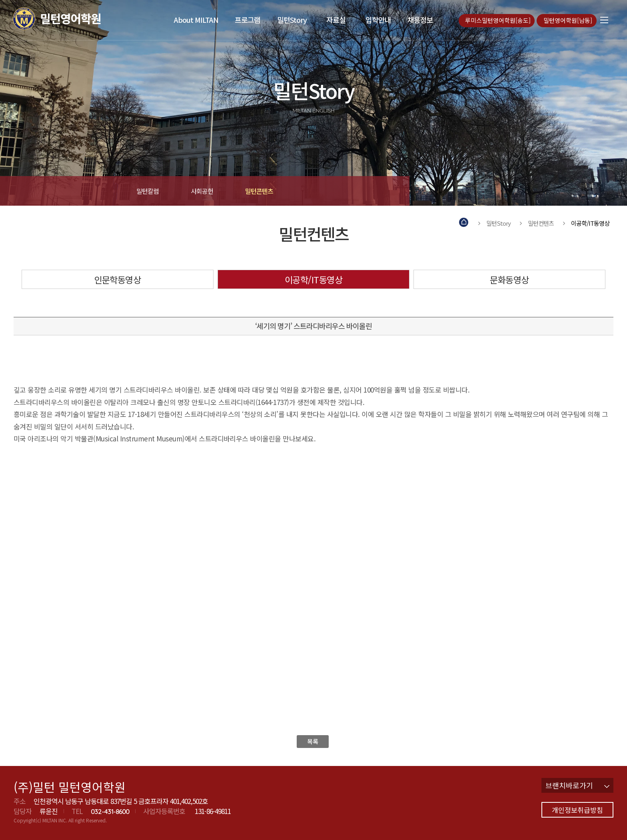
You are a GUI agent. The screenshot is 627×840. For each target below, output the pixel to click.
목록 (313, 741)
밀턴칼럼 (148, 191)
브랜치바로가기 (577, 785)
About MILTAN (196, 20)
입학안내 (378, 20)
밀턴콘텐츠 (259, 191)
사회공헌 (202, 191)
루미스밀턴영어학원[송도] (499, 20)
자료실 (336, 20)
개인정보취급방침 (577, 810)
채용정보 (420, 20)
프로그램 (248, 20)
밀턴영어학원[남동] (569, 20)
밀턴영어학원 (72, 18)
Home (464, 223)
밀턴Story (292, 20)
